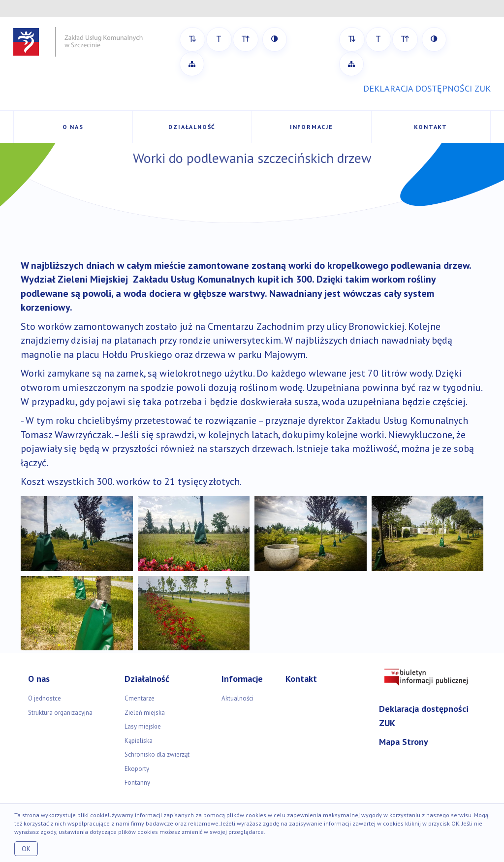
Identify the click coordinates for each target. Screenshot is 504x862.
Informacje (312, 127)
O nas (73, 127)
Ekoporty (137, 769)
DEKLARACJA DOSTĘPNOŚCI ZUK (427, 88)
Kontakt (431, 127)
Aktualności (237, 698)
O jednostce (45, 698)
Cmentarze (140, 698)
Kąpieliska (139, 741)
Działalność (192, 127)
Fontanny (137, 782)
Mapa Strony (404, 742)
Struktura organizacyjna (60, 713)
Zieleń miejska (145, 713)
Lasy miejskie (143, 726)
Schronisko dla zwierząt (157, 754)
